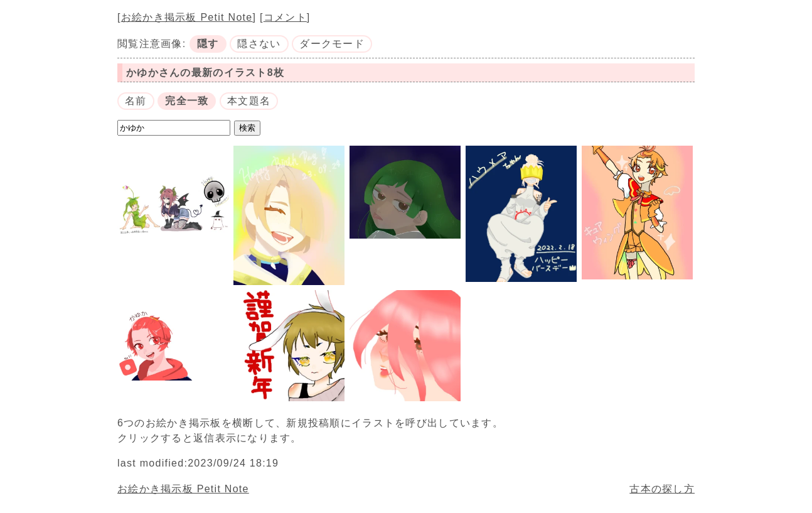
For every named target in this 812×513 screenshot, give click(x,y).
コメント (285, 17)
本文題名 (249, 101)
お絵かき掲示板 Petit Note (187, 17)
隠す (208, 44)
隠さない (259, 44)
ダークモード (332, 44)
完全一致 (187, 101)
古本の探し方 (662, 489)
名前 (136, 101)
